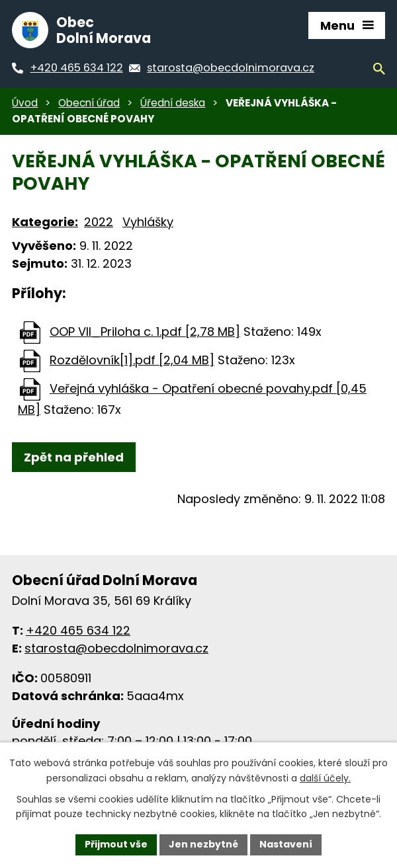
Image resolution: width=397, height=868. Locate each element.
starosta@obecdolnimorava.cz (116, 648)
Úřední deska (173, 103)
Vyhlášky (148, 222)
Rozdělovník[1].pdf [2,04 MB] (132, 360)
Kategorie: (45, 222)
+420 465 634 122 (78, 630)
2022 (99, 222)
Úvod (25, 103)
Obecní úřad (89, 103)
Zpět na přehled (74, 457)
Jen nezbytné (203, 844)
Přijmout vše (116, 844)
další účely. (325, 778)
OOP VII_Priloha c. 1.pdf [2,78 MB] (145, 332)
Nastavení (286, 844)
